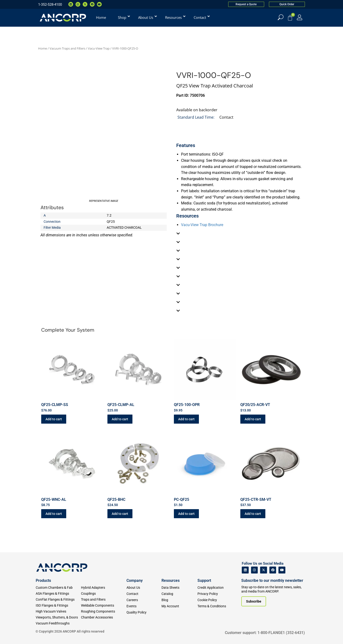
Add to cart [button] (54, 419)
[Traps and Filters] (104, 600)
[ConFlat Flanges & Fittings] (58, 600)
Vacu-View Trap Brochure (202, 225)
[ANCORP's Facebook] (273, 570)
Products (43, 581)
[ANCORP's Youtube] (282, 570)
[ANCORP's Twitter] (264, 570)
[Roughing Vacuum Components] (104, 611)
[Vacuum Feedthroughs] (58, 623)
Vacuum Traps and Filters (67, 48)
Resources (171, 581)
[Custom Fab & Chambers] (58, 588)
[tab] (239, 233)
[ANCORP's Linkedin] (245, 570)
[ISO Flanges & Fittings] (58, 606)
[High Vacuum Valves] (58, 611)
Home (43, 48)
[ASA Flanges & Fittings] (58, 594)
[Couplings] (104, 594)
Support (204, 581)
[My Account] (300, 17)
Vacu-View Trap (99, 48)
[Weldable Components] (104, 606)
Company (135, 581)
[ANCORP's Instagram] (255, 570)
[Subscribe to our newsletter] (254, 601)
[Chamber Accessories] (104, 617)
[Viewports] (58, 617)
